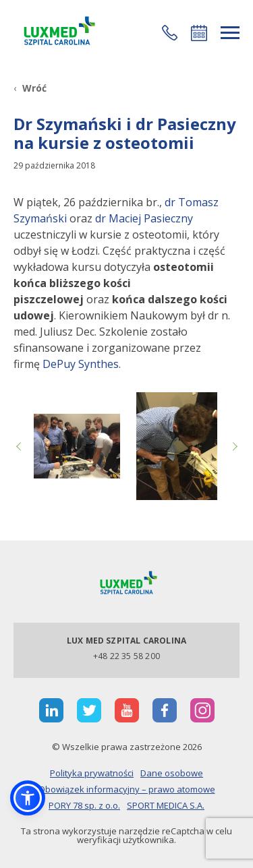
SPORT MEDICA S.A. (166, 805)
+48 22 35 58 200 (126, 656)
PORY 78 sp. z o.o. (84, 805)
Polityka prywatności (92, 773)
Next (233, 446)
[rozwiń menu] (230, 33)
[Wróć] (30, 88)
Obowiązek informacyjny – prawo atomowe (127, 789)
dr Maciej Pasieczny (144, 218)
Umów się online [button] (199, 33)
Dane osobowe (172, 773)
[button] (170, 33)
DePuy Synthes (81, 364)
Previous (20, 446)
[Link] (57, 33)
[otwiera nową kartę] (51, 710)
